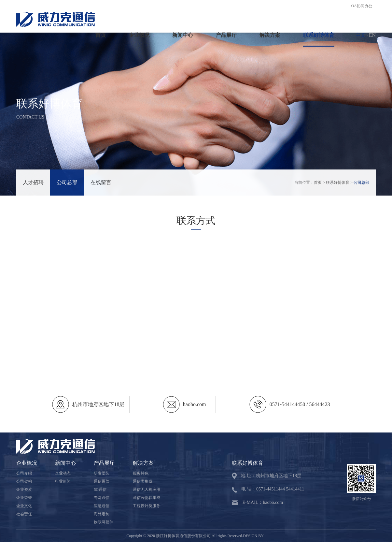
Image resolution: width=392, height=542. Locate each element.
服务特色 (141, 473)
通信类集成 (143, 481)
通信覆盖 (102, 481)
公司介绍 (24, 473)
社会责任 (24, 514)
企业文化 (24, 506)
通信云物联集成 (147, 498)
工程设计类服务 (147, 506)
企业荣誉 (24, 498)
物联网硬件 (104, 522)
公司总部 (67, 182)
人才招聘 (33, 182)
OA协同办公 (362, 6)
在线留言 (101, 182)
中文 (361, 35)
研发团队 (102, 473)
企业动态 (63, 473)
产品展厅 (226, 35)
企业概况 (139, 35)
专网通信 (102, 498)
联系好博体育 (319, 35)
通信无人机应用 (147, 490)
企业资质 (24, 490)
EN (372, 35)
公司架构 (24, 481)
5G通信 (100, 490)
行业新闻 (63, 481)
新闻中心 (183, 35)
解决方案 (270, 35)
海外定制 (102, 514)
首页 (101, 35)
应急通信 (102, 506)
